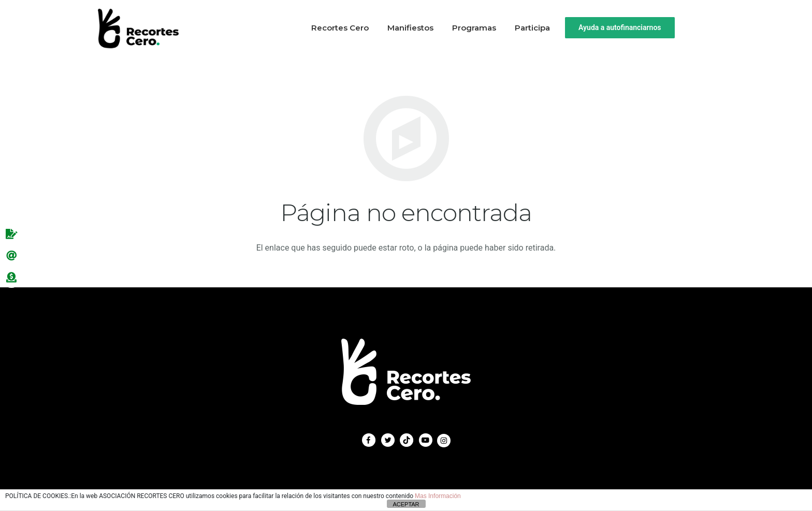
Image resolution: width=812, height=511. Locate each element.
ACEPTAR (406, 504)
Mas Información (438, 496)
